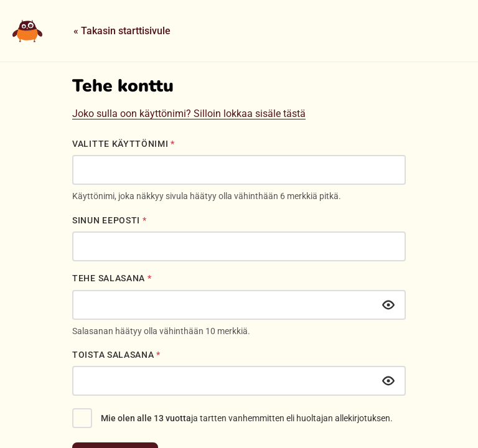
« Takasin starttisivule (122, 31)
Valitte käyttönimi (124, 144)
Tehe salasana (112, 278)
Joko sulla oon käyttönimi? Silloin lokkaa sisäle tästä (189, 114)
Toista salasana (116, 355)
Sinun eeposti (110, 220)
